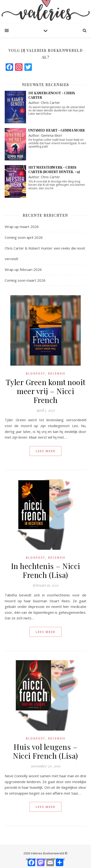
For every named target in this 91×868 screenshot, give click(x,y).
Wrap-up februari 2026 (23, 269)
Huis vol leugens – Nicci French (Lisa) (45, 751)
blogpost (36, 373)
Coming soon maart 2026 (25, 280)
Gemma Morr (52, 135)
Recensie (57, 373)
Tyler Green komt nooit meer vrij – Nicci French (46, 391)
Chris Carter (50, 102)
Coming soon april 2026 (24, 237)
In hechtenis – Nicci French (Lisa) (46, 570)
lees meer (45, 451)
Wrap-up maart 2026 (22, 227)
